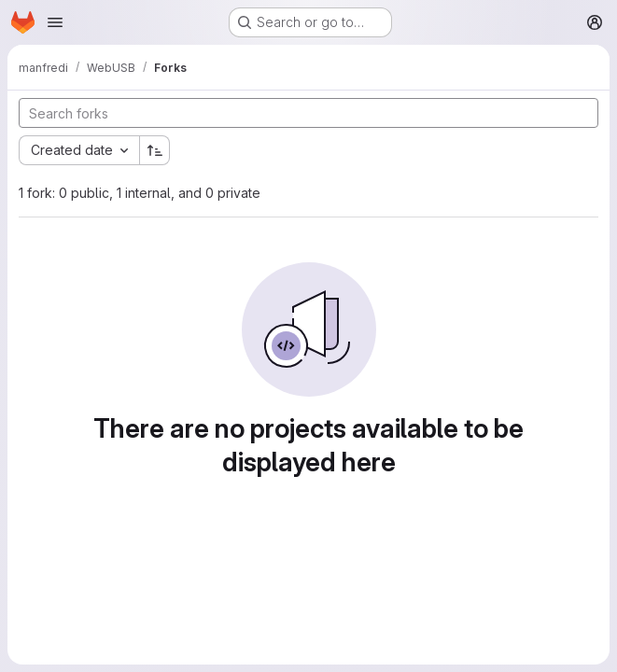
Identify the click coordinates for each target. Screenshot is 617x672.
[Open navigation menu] (55, 22)
